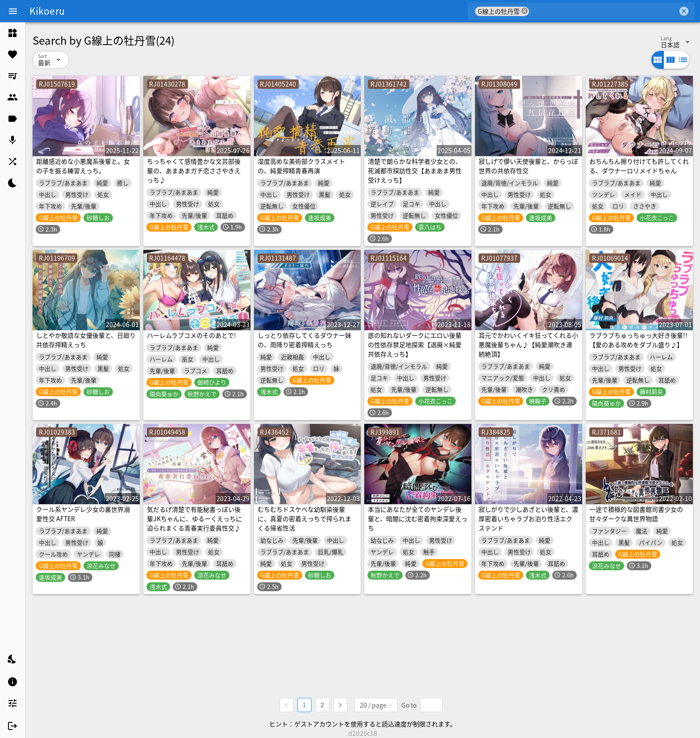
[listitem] (12, 33)
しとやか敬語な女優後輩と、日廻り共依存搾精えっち (86, 340)
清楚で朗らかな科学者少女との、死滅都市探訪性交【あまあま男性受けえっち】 (415, 170)
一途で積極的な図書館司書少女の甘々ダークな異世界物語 (636, 514)
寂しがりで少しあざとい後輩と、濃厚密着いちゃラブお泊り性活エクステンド (528, 518)
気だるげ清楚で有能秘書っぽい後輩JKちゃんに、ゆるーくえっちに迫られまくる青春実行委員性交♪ (194, 518)
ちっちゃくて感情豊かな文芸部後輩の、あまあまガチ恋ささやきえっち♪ (194, 170)
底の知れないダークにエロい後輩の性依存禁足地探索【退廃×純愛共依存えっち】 (415, 344)
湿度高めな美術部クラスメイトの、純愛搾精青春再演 (301, 166)
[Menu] (13, 11)
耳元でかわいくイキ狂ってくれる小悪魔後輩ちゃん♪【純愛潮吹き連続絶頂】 (528, 344)
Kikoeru (47, 11)
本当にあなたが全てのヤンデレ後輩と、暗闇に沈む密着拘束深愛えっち (418, 518)
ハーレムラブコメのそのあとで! (192, 335)
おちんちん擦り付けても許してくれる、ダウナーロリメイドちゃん (639, 166)
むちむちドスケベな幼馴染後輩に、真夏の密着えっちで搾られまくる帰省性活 (304, 518)
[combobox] (603, 11)
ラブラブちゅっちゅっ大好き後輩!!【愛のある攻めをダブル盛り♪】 (638, 340)
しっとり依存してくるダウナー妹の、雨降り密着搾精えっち (304, 340)
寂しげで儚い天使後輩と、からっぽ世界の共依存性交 (528, 166)
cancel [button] (525, 11)
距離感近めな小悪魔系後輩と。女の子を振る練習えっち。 (83, 166)
